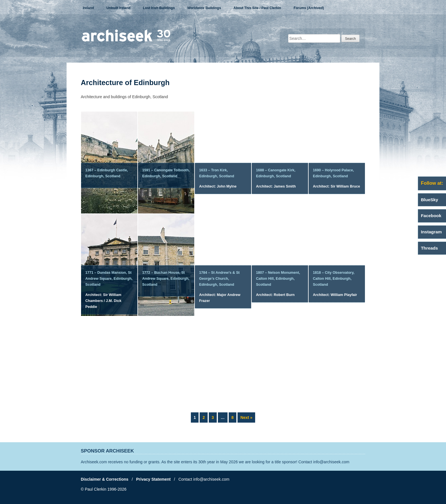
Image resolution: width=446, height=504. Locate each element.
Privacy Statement (153, 479)
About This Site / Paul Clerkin (257, 8)
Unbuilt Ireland (118, 8)
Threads (430, 248)
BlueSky (430, 200)
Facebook (431, 216)
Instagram (431, 232)
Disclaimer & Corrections (105, 479)
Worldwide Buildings (204, 8)
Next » (246, 417)
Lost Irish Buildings (159, 8)
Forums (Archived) (309, 8)
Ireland (88, 8)
